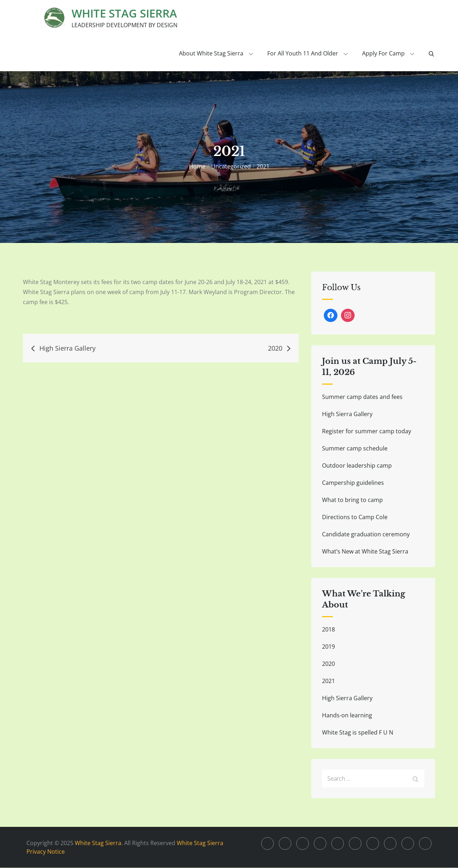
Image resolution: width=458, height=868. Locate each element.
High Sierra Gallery (347, 414)
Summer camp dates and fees (362, 397)
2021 (328, 681)
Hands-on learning (347, 716)
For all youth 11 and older (308, 54)
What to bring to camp (352, 500)
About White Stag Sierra (216, 54)
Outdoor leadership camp (357, 466)
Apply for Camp (388, 54)
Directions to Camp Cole (355, 517)
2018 (328, 630)
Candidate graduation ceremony (366, 535)
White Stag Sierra (126, 13)
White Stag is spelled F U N (358, 733)
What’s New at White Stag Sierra (365, 552)
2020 (328, 664)
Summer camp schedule (355, 449)
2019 (328, 647)
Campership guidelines (353, 483)
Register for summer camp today (367, 431)
